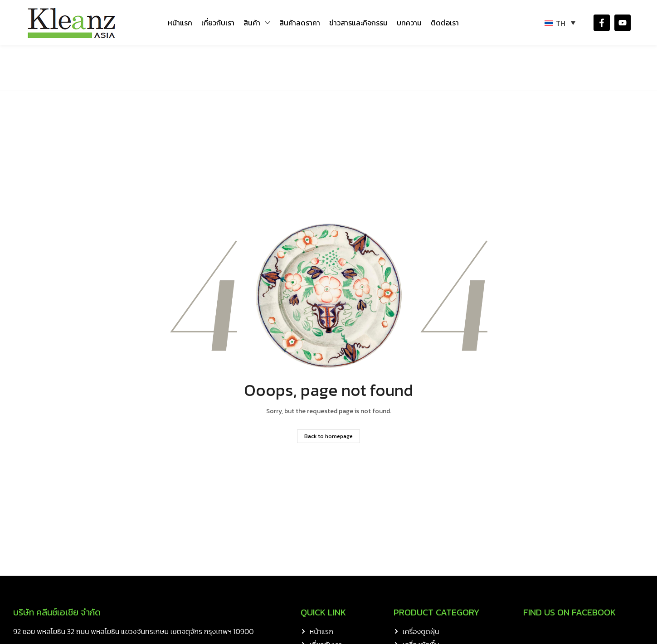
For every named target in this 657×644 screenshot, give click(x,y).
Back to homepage (328, 436)
